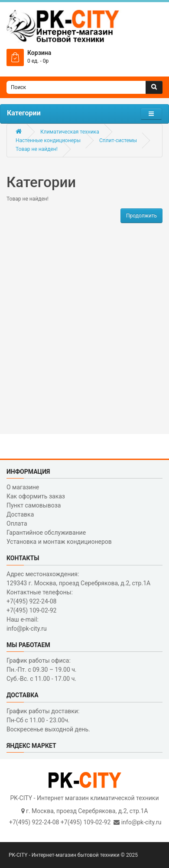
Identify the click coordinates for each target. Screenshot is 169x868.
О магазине (23, 487)
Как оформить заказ (36, 496)
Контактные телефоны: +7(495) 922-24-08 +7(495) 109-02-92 (40, 601)
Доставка (20, 514)
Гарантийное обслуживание (46, 533)
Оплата (17, 523)
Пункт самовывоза (34, 505)
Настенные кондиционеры (48, 140)
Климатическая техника (70, 132)
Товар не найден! (37, 149)
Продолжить (141, 216)
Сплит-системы (118, 140)
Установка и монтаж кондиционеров (59, 542)
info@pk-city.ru (141, 822)
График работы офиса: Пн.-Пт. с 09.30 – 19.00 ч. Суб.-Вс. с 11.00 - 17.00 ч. (42, 670)
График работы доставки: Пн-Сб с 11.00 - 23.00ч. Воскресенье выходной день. (48, 720)
